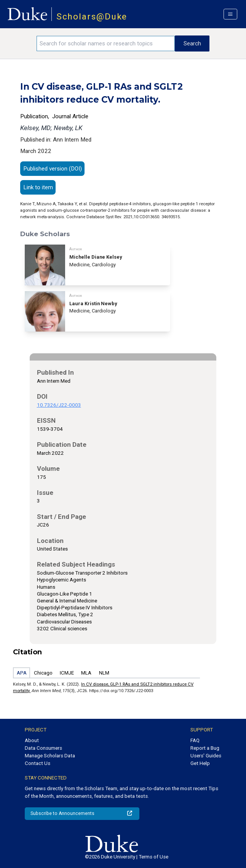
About (32, 740)
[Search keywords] (106, 43)
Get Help (200, 763)
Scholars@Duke (92, 17)
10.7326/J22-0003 (59, 405)
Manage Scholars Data (50, 756)
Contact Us (38, 763)
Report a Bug (205, 748)
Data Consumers (43, 748)
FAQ (195, 740)
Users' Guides (206, 756)
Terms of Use (153, 857)
